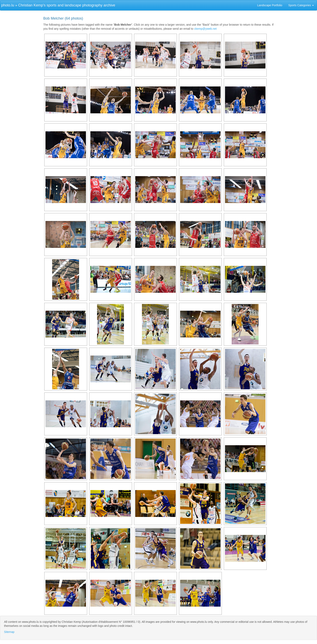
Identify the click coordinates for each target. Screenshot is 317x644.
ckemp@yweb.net (205, 29)
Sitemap (9, 632)
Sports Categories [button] (301, 5)
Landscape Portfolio (270, 5)
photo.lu (8, 5)
